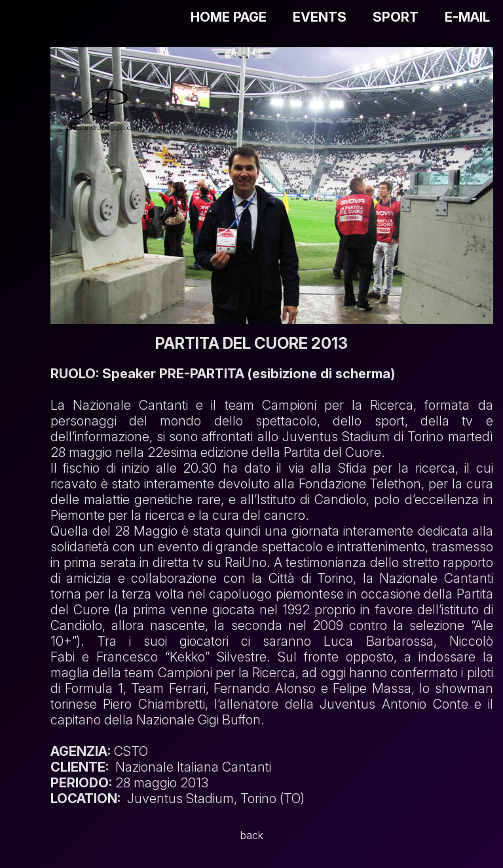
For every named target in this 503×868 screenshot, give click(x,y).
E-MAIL (467, 17)
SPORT (396, 17)
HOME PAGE (229, 17)
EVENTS (320, 17)
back (252, 835)
